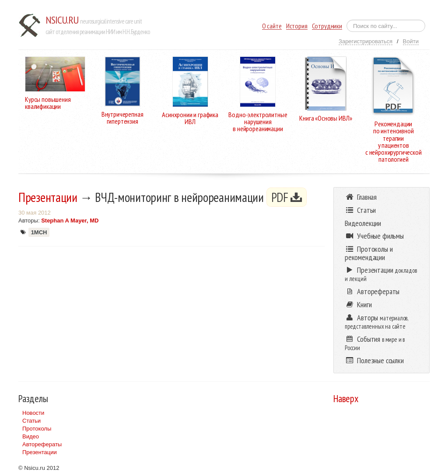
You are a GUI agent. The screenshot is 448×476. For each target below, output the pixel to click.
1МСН (39, 232)
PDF (287, 197)
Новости (33, 413)
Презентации (48, 197)
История (297, 26)
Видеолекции (363, 223)
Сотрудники (327, 26)
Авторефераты (42, 444)
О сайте (272, 26)
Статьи (31, 421)
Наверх (346, 398)
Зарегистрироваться (366, 41)
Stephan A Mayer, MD (70, 221)
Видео (31, 436)
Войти (411, 41)
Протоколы (37, 429)
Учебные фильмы (374, 236)
